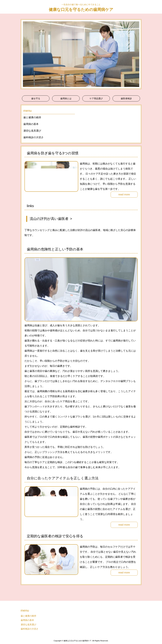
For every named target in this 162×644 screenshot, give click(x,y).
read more (124, 194)
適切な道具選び (32, 131)
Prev (25, 54)
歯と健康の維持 (32, 117)
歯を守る (36, 98)
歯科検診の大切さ (34, 137)
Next (137, 54)
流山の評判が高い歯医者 (49, 219)
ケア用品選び (96, 98)
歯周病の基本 (31, 124)
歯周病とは (66, 98)
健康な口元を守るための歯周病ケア (81, 9)
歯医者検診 (126, 98)
